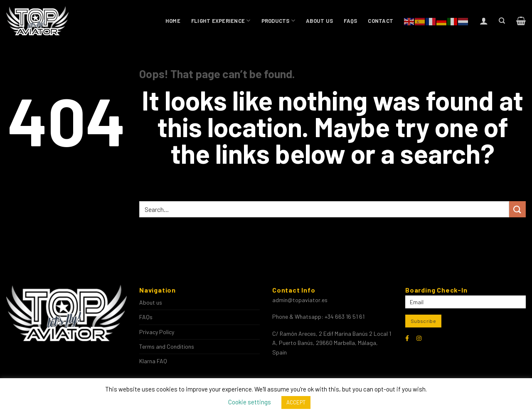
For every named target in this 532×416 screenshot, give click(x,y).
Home (173, 21)
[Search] (502, 21)
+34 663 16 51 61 (345, 316)
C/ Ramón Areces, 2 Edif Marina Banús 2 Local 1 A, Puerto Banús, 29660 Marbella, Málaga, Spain (332, 343)
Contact (381, 21)
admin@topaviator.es (300, 300)
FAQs (350, 21)
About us (319, 21)
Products (278, 21)
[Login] (484, 21)
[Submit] (517, 209)
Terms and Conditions (167, 346)
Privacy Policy (157, 332)
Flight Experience (221, 21)
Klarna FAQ (153, 361)
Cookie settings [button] (250, 402)
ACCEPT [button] (296, 402)
